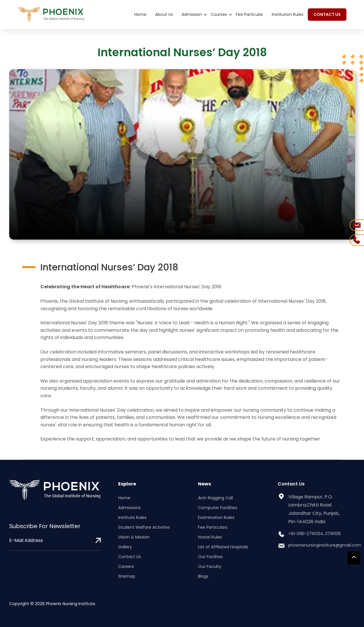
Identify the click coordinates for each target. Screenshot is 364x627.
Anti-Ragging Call (215, 498)
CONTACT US (327, 14)
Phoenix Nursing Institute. (71, 604)
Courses (219, 14)
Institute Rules (132, 517)
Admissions (129, 508)
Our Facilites (210, 557)
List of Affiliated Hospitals (223, 547)
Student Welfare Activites (144, 527)
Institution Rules (288, 14)
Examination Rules (216, 517)
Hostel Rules (210, 537)
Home (140, 14)
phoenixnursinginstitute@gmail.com (325, 545)
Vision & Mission (134, 537)
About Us (164, 14)
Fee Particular (249, 14)
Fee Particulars (213, 527)
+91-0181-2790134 (306, 534)
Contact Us (130, 557)
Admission (192, 14)
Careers (126, 566)
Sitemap (127, 576)
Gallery (125, 547)
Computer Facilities (218, 508)
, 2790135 (332, 534)
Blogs (203, 576)
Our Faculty (210, 566)
